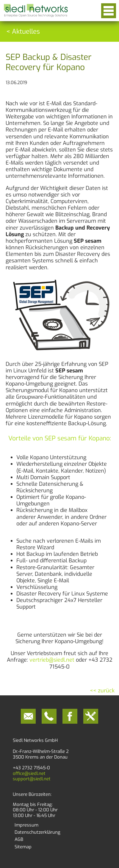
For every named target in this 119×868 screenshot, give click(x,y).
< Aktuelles (23, 31)
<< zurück (102, 691)
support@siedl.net (32, 779)
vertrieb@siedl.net (52, 660)
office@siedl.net (29, 773)
